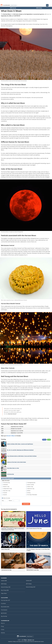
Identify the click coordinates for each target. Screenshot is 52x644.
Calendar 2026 (4, 581)
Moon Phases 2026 (5, 590)
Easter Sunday (30, 485)
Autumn (5, 495)
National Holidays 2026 (6, 587)
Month (14, 501)
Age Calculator (4, 613)
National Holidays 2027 (31, 587)
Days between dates (5, 607)
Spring (29, 493)
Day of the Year (4, 616)
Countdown (3, 603)
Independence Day (7, 489)
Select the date (6, 498)
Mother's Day (6, 487)
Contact (3, 630)
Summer (5, 493)
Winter (29, 491)
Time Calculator (4, 610)
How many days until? (8, 479)
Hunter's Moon (11, 436)
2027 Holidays (29, 584)
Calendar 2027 (29, 581)
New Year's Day (6, 491)
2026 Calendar (13, 8)
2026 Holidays (39, 8)
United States (14, 5)
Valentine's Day (31, 489)
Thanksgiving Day (31, 483)
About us (3, 623)
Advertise (3, 633)
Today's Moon (4, 593)
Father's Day (30, 487)
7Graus (25, 640)
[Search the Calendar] (47, 5)
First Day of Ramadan (32, 495)
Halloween (5, 485)
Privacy (2, 626)
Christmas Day (6, 483)
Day (5, 501)
